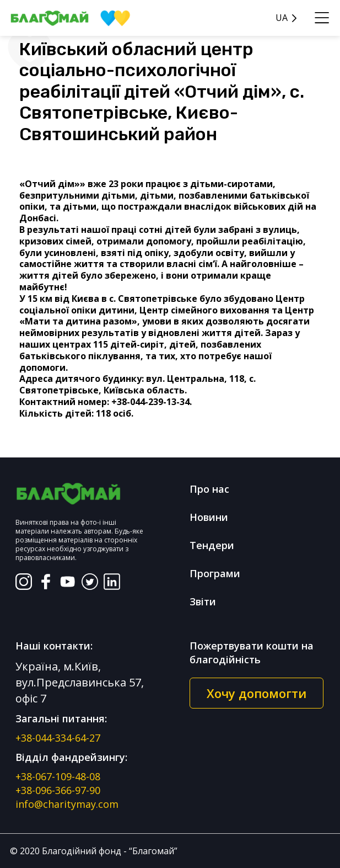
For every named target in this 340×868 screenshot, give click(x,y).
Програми (215, 573)
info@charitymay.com (67, 804)
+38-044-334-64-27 (58, 738)
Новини (209, 517)
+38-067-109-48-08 (58, 776)
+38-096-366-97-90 (58, 790)
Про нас (209, 489)
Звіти (203, 601)
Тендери (212, 545)
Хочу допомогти (257, 693)
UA (282, 18)
